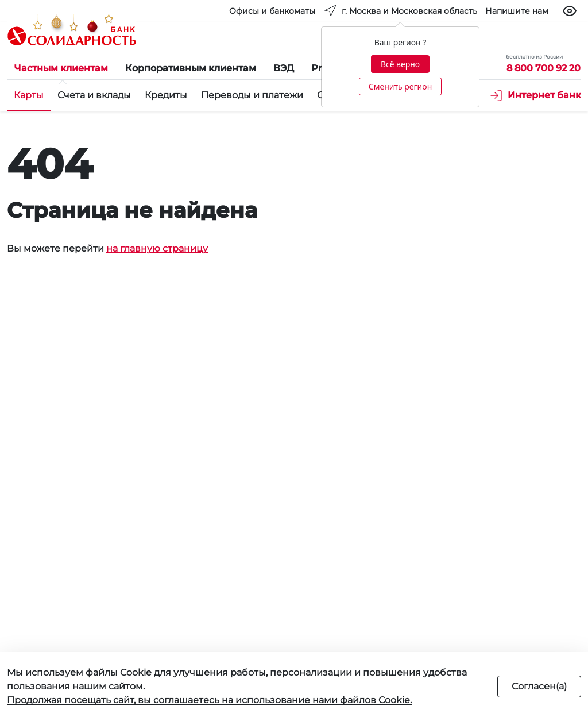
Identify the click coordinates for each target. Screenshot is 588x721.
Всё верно (400, 64)
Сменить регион (400, 86)
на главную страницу (157, 248)
